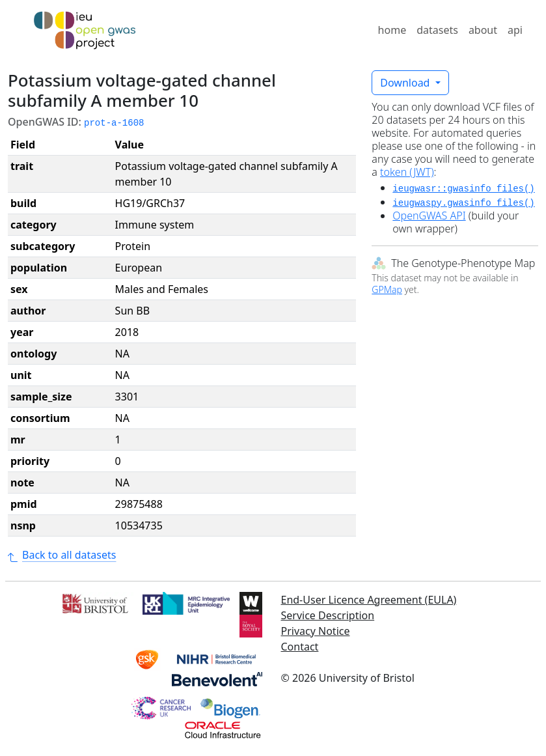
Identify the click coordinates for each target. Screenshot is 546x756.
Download (406, 83)
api (515, 30)
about (483, 30)
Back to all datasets (62, 555)
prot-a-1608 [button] (114, 123)
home (392, 30)
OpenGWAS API (429, 216)
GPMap (387, 289)
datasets (437, 30)
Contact (300, 647)
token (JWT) (407, 172)
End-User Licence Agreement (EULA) (369, 600)
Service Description (328, 615)
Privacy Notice (316, 631)
